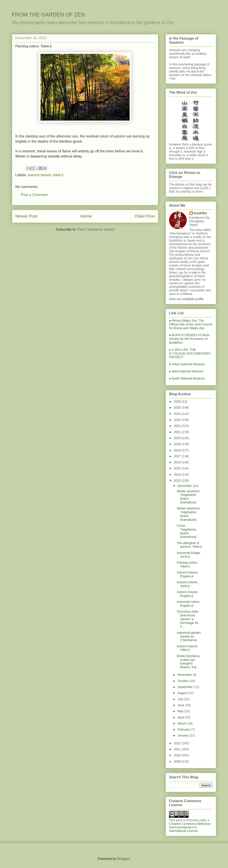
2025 (178, 408)
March (182, 723)
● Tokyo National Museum (187, 364)
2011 (178, 749)
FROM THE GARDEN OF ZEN (48, 15)
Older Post (145, 216)
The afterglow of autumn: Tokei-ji (189, 545)
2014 (178, 474)
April (181, 717)
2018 (178, 450)
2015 (178, 468)
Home (86, 216)
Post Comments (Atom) (96, 229)
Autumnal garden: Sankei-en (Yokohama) (189, 636)
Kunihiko (200, 213)
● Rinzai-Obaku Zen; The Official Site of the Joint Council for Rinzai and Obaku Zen (191, 324)
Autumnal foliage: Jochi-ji (189, 555)
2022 (178, 426)
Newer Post (26, 216)
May (181, 711)
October (183, 681)
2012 (178, 743)
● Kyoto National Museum (187, 378)
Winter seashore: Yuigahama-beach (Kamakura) (189, 497)
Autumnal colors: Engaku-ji (188, 604)
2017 (178, 456)
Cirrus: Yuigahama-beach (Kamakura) (187, 531)
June (181, 705)
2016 (178, 462)
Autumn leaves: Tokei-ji (188, 648)
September (185, 687)
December (185, 486)
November (185, 675)
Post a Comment (34, 195)
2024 (178, 414)
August (183, 693)
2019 (178, 444)
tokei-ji (58, 175)
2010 (178, 755)
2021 (178, 432)
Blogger (123, 859)
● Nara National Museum (186, 371)
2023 (178, 420)
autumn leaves (39, 175)
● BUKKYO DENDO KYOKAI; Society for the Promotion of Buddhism (190, 339)
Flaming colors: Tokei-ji (187, 564)
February (184, 729)
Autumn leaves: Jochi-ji (188, 584)
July (181, 699)
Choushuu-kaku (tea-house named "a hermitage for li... (188, 619)
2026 (178, 402)
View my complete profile (186, 299)
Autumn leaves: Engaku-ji (188, 574)
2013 (178, 480)
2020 (178, 438)
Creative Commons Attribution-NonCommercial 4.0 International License (190, 827)
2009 (178, 761)
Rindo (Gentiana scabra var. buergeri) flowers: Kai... (188, 662)
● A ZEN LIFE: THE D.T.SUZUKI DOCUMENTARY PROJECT (190, 353)
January (183, 735)
